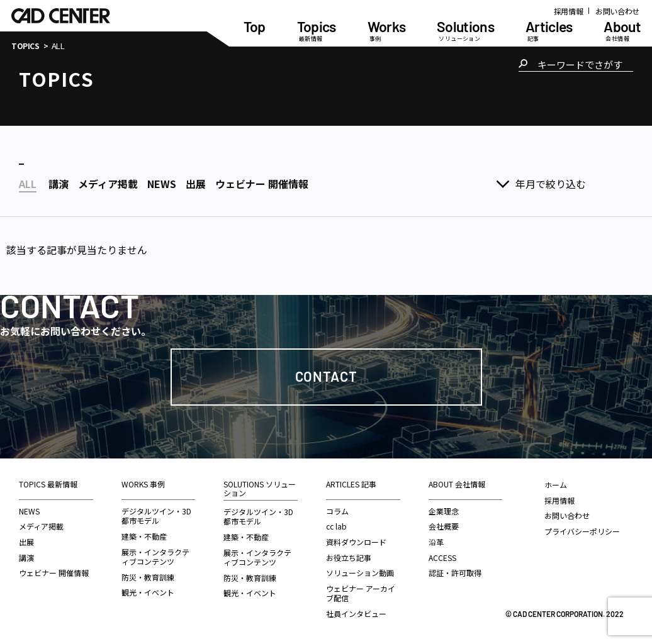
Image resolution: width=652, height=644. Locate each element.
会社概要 (444, 526)
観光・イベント (148, 592)
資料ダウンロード (356, 542)
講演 (26, 558)
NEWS (29, 511)
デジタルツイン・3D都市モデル (156, 516)
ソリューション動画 (360, 573)
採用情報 (569, 11)
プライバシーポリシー (582, 531)
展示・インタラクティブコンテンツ (155, 557)
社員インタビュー (356, 613)
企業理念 (444, 511)
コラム (337, 511)
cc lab (336, 526)
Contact (326, 376)
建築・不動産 (144, 536)
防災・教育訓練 (148, 577)
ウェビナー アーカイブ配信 (361, 593)
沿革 (436, 542)
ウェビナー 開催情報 (54, 573)
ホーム (556, 485)
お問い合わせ (617, 11)
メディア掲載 (41, 526)
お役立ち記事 (349, 558)
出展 (26, 542)
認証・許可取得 (455, 573)
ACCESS (442, 558)
